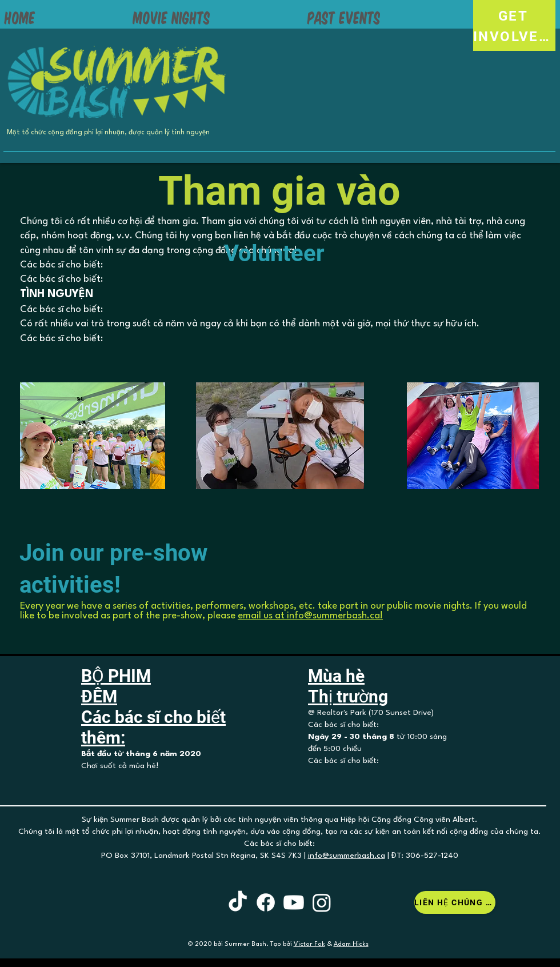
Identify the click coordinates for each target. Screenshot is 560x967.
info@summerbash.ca (347, 856)
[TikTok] (238, 902)
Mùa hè (336, 676)
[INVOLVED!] (514, 37)
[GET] (514, 16)
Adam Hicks (351, 944)
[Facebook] (266, 902)
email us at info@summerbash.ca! (310, 616)
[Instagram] (322, 902)
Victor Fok (309, 944)
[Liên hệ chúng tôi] (455, 902)
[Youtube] (294, 902)
